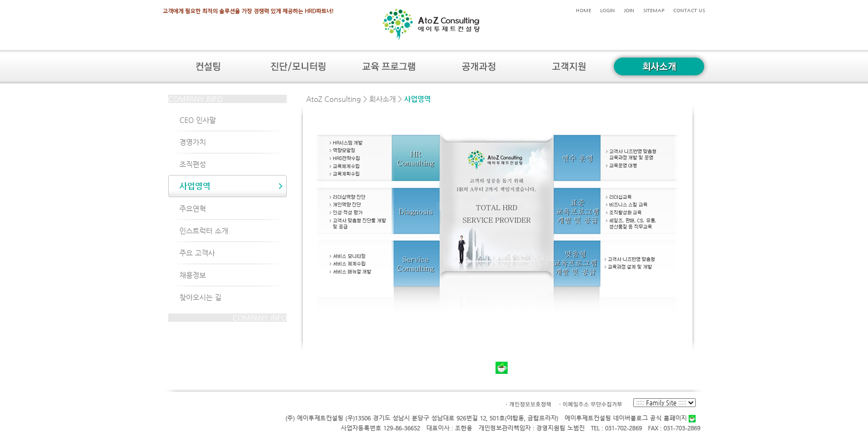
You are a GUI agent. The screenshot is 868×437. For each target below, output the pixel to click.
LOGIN (608, 10)
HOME (583, 10)
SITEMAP (654, 10)
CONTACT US (689, 10)
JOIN (629, 10)
